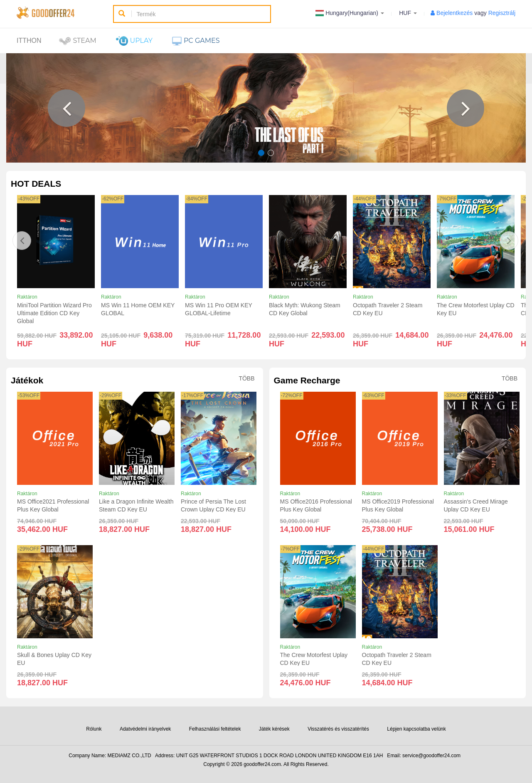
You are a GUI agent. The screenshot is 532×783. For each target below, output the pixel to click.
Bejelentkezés (454, 13)
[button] (66, 108)
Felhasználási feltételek (215, 729)
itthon (29, 41)
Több (246, 379)
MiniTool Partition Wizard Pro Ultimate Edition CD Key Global (54, 313)
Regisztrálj (502, 13)
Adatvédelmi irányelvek (145, 729)
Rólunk (94, 729)
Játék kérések (274, 729)
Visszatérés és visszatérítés (338, 729)
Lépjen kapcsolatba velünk (416, 729)
